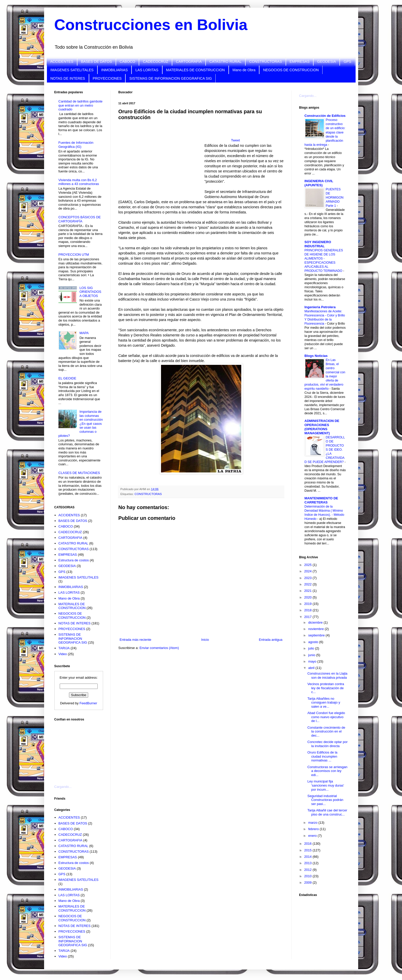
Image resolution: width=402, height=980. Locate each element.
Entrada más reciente (136, 640)
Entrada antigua (271, 640)
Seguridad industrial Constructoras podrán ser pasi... (325, 800)
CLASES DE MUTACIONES (79, 473)
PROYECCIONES (107, 78)
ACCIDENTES (62, 61)
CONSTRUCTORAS (265, 61)
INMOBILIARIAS (114, 70)
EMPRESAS (300, 61)
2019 (309, 604)
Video (63, 654)
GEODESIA (326, 61)
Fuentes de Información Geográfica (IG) (76, 145)
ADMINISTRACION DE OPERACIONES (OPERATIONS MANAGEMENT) (322, 427)
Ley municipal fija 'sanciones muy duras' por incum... (326, 785)
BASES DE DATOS (97, 61)
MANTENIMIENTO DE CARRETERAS (321, 500)
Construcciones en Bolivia (151, 25)
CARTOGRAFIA (189, 61)
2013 (309, 863)
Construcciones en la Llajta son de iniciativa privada (327, 675)
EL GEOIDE (67, 378)
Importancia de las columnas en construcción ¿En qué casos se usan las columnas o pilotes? (81, 424)
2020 (309, 597)
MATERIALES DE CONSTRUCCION (195, 70)
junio (312, 655)
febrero (314, 829)
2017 (309, 617)
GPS (347, 61)
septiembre (317, 635)
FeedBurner (88, 703)
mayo (313, 661)
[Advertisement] (80, 750)
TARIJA (64, 648)
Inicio (205, 640)
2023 (309, 578)
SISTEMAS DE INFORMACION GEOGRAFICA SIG (170, 78)
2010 (309, 876)
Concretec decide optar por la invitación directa (328, 744)
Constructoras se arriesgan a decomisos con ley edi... (327, 771)
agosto (314, 642)
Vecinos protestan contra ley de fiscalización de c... (326, 688)
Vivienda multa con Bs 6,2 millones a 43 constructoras (79, 182)
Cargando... (63, 787)
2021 (309, 591)
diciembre (316, 622)
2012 (309, 870)
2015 (309, 850)
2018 (309, 610)
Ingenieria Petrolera (320, 307)
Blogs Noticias (316, 356)
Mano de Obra (244, 70)
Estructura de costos (74, 560)
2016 (309, 844)
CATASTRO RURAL (226, 61)
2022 (309, 584)
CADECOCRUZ (155, 61)
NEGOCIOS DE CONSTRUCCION (291, 70)
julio (312, 648)
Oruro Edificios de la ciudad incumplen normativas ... (322, 756)
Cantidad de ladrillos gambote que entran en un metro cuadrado (81, 105)
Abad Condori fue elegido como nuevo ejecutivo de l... (326, 717)
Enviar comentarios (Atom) (159, 648)
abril (312, 668)
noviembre (316, 629)
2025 (309, 565)
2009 (309, 883)
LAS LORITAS (147, 70)
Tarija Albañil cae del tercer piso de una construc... (327, 812)
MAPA (84, 333)
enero (313, 836)
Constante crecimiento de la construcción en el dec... (326, 731)
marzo (313, 823)
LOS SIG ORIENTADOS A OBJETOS (90, 292)
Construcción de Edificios (325, 116)
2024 (309, 571)
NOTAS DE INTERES (68, 78)
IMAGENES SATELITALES (72, 70)
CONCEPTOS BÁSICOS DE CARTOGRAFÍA (80, 219)
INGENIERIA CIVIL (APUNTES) (319, 183)
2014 (309, 857)
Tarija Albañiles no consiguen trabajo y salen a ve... (324, 703)
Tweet (235, 140)
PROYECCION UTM (74, 255)
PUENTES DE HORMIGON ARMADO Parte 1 (335, 198)
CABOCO (128, 61)
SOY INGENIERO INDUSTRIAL (318, 244)
